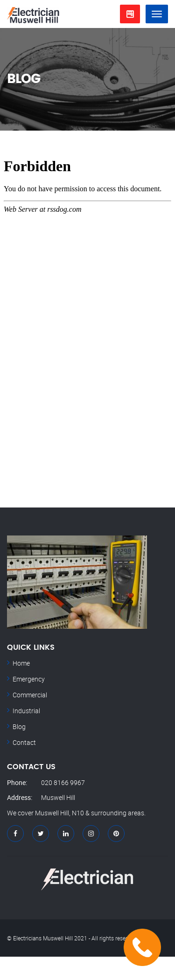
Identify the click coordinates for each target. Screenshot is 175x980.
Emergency (29, 679)
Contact (24, 742)
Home (21, 663)
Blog (19, 726)
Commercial (30, 695)
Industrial (26, 711)
